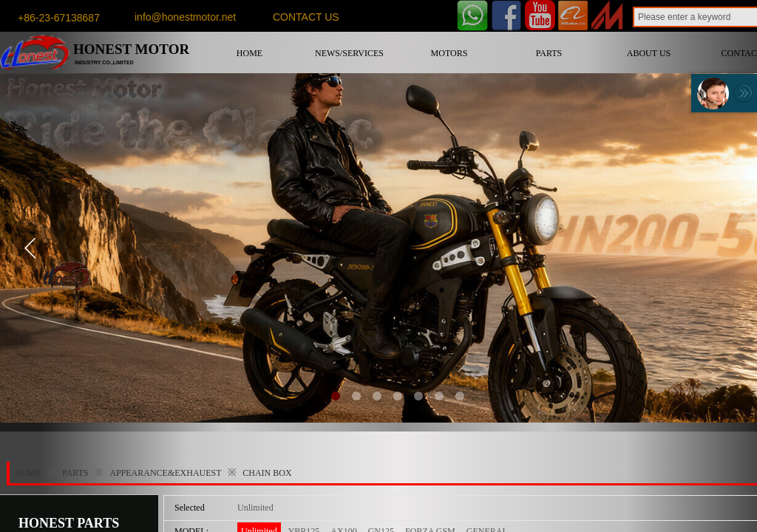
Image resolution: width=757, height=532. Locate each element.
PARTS (549, 53)
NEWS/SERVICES (349, 53)
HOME (249, 53)
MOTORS (449, 53)
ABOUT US (649, 53)
